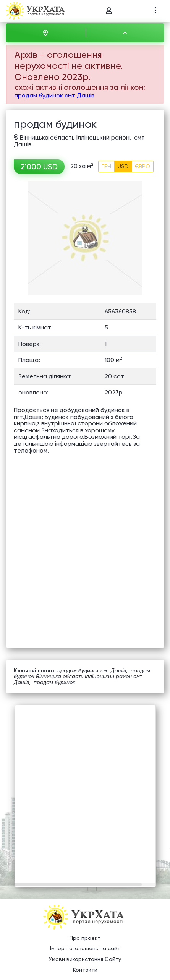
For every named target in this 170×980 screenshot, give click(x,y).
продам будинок (54, 682)
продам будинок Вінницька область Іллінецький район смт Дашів (82, 676)
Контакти (85, 970)
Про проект (85, 938)
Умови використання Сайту (85, 959)
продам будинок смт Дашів (54, 95)
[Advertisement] (85, 790)
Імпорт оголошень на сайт (85, 949)
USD (123, 166)
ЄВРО (142, 166)
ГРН (106, 166)
